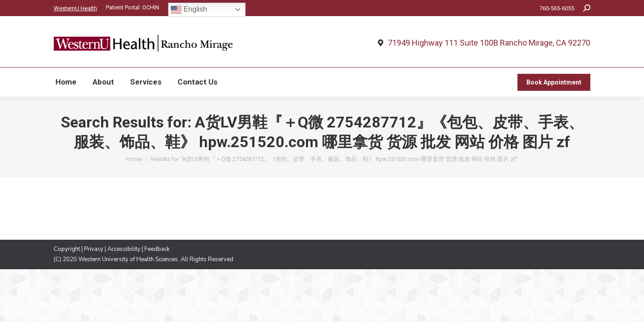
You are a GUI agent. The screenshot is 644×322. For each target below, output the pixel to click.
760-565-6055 (557, 8)
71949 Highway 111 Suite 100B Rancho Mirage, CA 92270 (489, 43)
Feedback (157, 249)
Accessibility (124, 249)
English (189, 10)
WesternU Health (75, 8)
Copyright (67, 249)
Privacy (94, 249)
